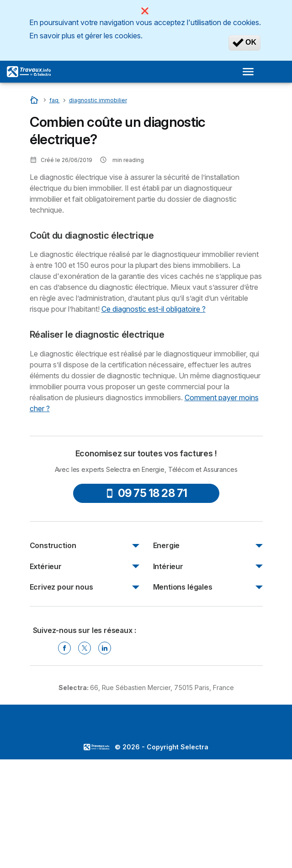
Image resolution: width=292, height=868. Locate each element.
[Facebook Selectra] (64, 648)
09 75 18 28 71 (146, 493)
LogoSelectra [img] (96, 747)
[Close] (145, 11)
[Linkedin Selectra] (105, 648)
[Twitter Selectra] (85, 648)
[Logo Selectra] (29, 72)
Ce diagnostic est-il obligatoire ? (154, 309)
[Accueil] (35, 100)
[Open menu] (251, 72)
